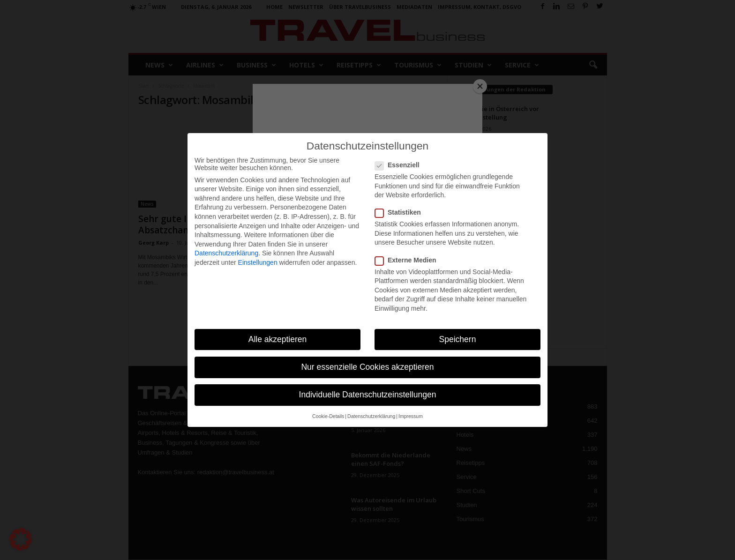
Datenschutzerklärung (226, 253)
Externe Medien (408, 260)
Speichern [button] (458, 339)
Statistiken (401, 212)
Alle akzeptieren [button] (278, 339)
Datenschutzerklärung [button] (371, 416)
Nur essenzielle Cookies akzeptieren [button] (367, 367)
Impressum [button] (411, 416)
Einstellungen (258, 262)
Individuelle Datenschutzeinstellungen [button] (368, 395)
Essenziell (400, 165)
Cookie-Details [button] (328, 416)
